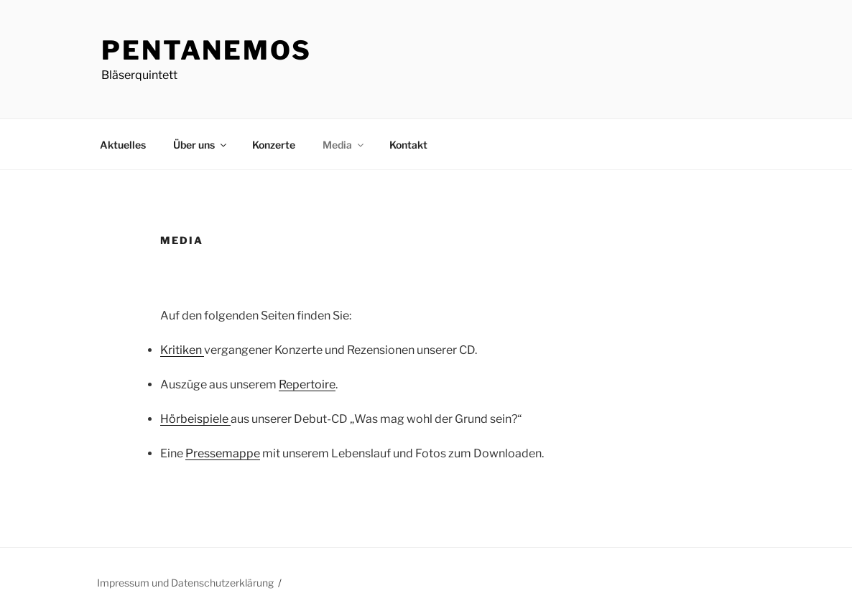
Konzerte (274, 145)
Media (344, 145)
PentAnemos (207, 50)
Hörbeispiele (195, 419)
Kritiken (182, 350)
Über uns (201, 145)
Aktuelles (123, 145)
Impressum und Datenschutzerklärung (185, 583)
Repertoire (307, 384)
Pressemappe (223, 453)
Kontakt (408, 145)
